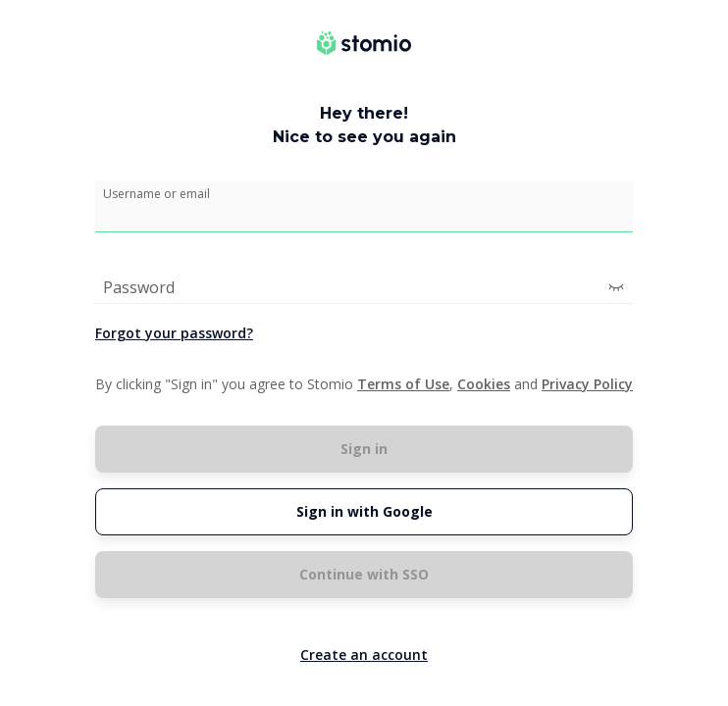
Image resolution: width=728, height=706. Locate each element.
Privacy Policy (587, 384)
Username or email (156, 194)
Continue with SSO (364, 574)
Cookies (484, 384)
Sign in (364, 449)
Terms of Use (403, 384)
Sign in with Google (364, 511)
